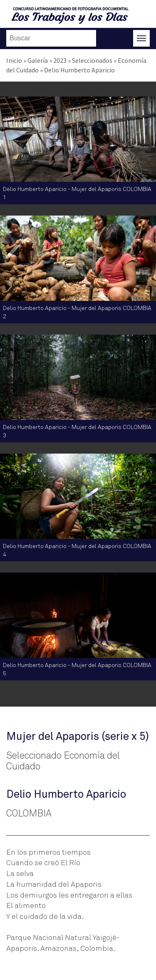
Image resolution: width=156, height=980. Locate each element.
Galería (38, 60)
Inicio (14, 60)
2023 (60, 60)
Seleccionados (92, 60)
